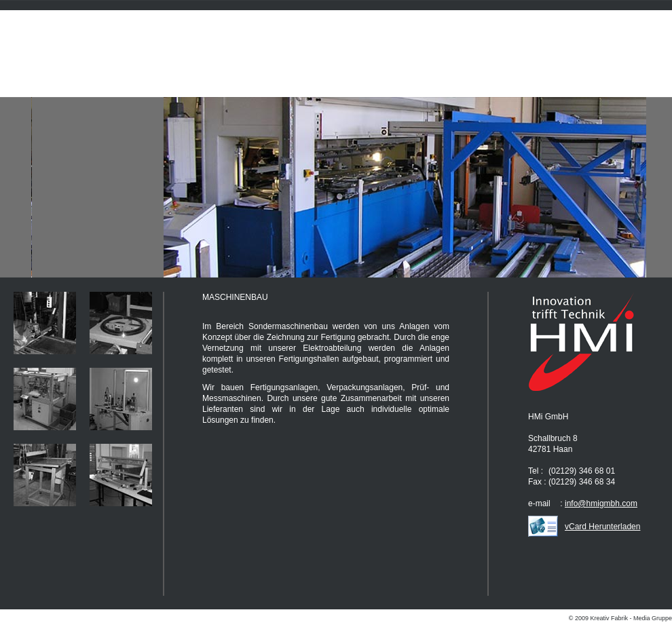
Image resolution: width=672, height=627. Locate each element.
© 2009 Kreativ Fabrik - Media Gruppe (620, 618)
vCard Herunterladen (602, 527)
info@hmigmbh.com (601, 503)
